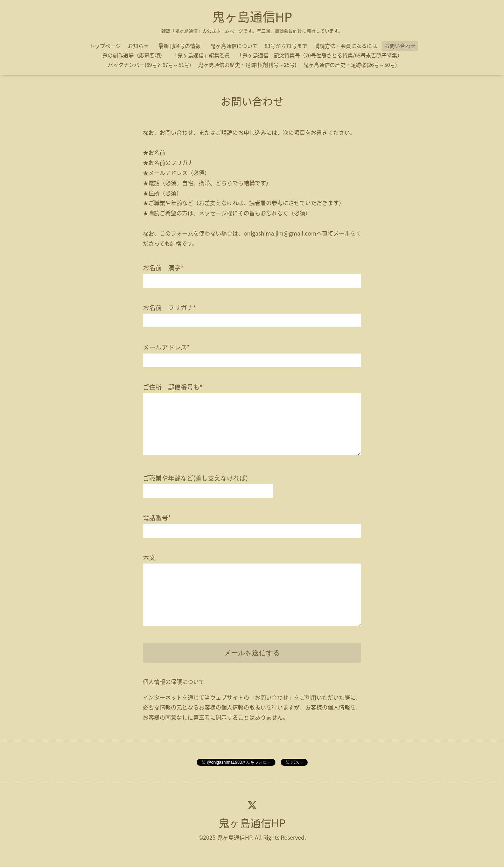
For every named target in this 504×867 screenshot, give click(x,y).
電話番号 (157, 518)
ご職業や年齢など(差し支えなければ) (195, 478)
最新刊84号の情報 (182, 46)
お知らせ (138, 46)
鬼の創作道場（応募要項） (134, 55)
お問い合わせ (400, 46)
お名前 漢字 (163, 268)
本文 (149, 557)
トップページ (105, 46)
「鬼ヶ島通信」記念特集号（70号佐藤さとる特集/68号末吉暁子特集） (320, 55)
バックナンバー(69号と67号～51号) (149, 65)
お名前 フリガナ (169, 307)
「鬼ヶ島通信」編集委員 (201, 55)
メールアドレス (166, 347)
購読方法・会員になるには (346, 46)
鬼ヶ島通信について (234, 46)
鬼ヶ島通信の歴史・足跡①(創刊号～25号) (247, 65)
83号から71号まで (286, 46)
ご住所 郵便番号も (173, 387)
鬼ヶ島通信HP (252, 16)
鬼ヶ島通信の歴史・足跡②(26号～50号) (350, 65)
